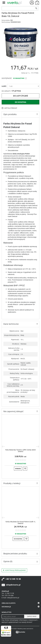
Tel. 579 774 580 (8, 595)
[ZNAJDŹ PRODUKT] (18, 8)
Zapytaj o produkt (11, 108)
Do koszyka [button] (18, 539)
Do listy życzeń (20, 96)
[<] (3, 447)
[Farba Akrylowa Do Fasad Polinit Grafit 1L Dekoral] (20, 522)
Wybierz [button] (18, 469)
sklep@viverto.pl (13, 585)
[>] (38, 447)
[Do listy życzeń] (25, 469)
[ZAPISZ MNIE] (32, 616)
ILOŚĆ (4, 86)
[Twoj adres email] (13, 616)
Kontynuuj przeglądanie (14, 570)
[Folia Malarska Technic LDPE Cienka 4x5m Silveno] (21, 451)
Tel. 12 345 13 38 (8, 593)
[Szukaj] (36, 8)
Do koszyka (20, 102)
